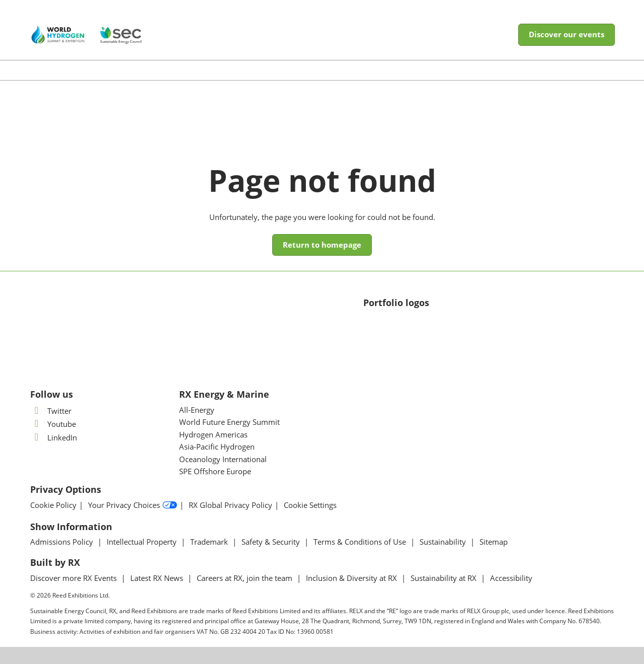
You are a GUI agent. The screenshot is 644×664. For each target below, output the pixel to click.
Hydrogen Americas (213, 434)
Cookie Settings (310, 505)
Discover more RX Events (74, 578)
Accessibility (511, 578)
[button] (567, 35)
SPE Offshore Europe (215, 471)
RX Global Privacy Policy (230, 505)
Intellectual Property (143, 542)
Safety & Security (272, 542)
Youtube (53, 424)
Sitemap (494, 542)
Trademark (210, 542)
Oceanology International (223, 459)
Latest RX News (158, 578)
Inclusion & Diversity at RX (352, 578)
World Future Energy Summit (229, 422)
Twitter (51, 411)
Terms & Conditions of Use (361, 542)
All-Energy (197, 410)
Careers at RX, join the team (246, 578)
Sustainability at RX (445, 578)
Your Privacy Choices (133, 505)
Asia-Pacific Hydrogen (217, 447)
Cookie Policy (53, 505)
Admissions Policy (63, 542)
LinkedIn (54, 437)
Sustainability (444, 542)
